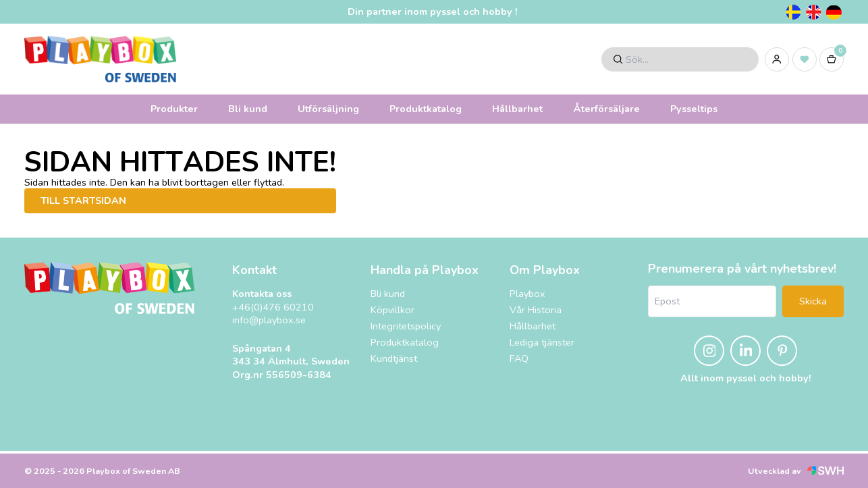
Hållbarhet (517, 109)
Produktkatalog (426, 109)
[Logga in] (777, 59)
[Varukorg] (832, 59)
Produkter (174, 109)
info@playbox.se (269, 320)
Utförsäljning (328, 109)
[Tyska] (834, 12)
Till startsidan (83, 200)
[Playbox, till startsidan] (109, 288)
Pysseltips (694, 109)
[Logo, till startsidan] (100, 59)
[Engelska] (813, 12)
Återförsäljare (606, 109)
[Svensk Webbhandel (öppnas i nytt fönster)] (825, 471)
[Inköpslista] (805, 59)
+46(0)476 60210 (273, 307)
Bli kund (248, 109)
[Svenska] (793, 12)
